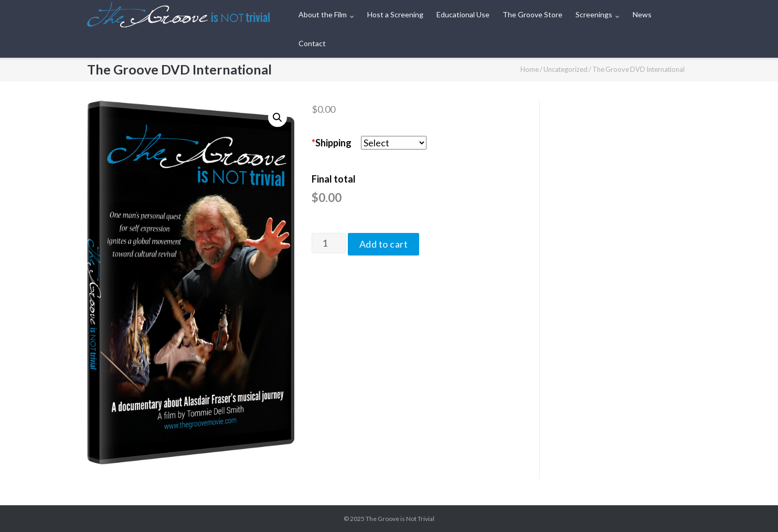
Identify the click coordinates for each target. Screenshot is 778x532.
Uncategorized (566, 69)
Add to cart (384, 244)
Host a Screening (395, 14)
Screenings (594, 14)
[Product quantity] (329, 243)
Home (530, 69)
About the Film (323, 14)
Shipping (332, 143)
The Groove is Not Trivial (400, 519)
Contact (312, 43)
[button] (278, 118)
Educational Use (463, 14)
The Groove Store (532, 14)
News (642, 14)
